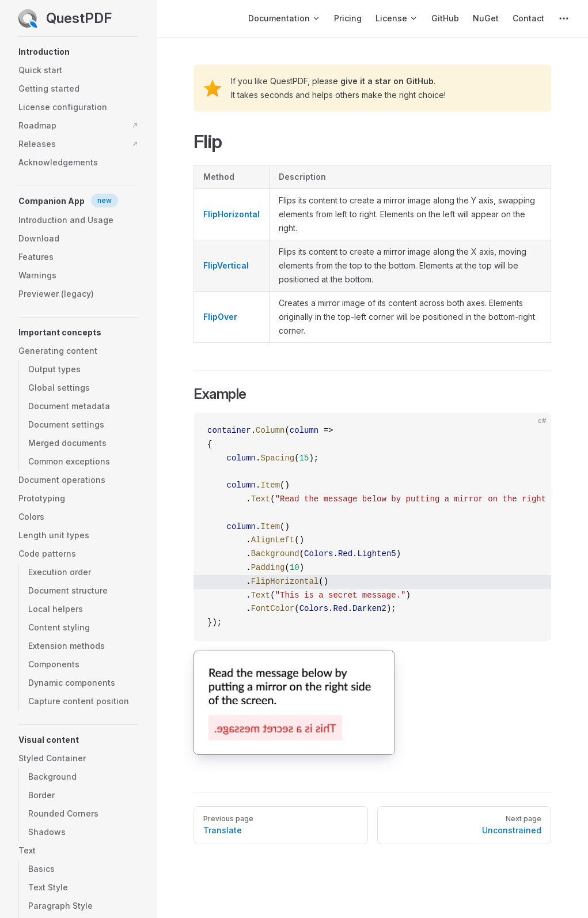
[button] (78, 52)
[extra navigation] (564, 18)
